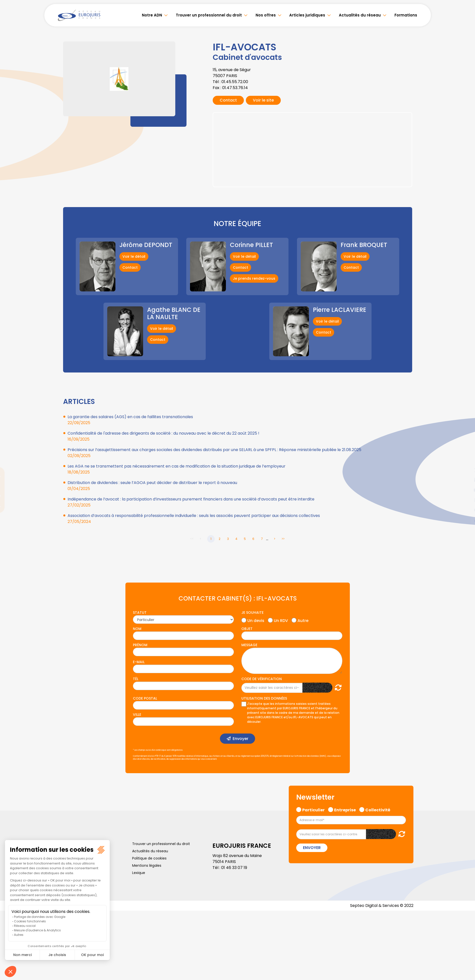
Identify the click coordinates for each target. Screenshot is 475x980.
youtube (465, 490)
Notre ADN (154, 15)
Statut (140, 612)
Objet (247, 629)
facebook (465, 460)
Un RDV (281, 620)
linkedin (465, 480)
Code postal (145, 698)
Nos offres (267, 15)
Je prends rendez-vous (254, 278)
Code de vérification (262, 679)
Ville (137, 715)
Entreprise (345, 809)
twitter (465, 470)
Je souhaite (252, 612)
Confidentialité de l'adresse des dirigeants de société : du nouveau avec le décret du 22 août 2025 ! (163, 433)
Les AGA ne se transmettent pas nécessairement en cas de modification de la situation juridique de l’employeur (177, 466)
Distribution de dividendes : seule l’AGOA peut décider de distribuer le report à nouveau (152, 483)
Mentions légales (147, 865)
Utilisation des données (264, 698)
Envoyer (240, 739)
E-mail (139, 662)
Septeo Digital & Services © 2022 (382, 906)
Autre (303, 620)
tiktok (465, 520)
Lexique (139, 873)
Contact (228, 100)
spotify (465, 510)
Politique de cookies (149, 858)
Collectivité (378, 809)
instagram (465, 500)
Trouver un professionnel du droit (211, 15)
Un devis (256, 620)
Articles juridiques (308, 15)
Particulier (313, 809)
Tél (136, 679)
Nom (137, 629)
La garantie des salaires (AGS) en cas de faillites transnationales (130, 417)
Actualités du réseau (360, 15)
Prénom (140, 645)
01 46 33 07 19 (234, 868)
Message (249, 645)
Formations (406, 15)
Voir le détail (134, 256)
